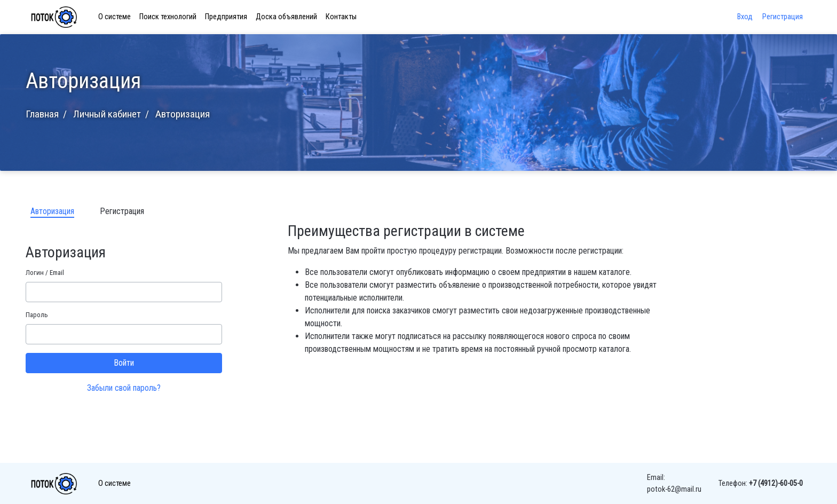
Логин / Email (45, 273)
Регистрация (783, 17)
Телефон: (761, 483)
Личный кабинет (107, 114)
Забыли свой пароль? (124, 388)
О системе (115, 17)
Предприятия (226, 17)
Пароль (37, 315)
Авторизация (52, 211)
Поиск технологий (168, 17)
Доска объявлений (286, 17)
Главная (42, 114)
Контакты (341, 17)
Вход (746, 17)
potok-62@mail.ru (674, 489)
